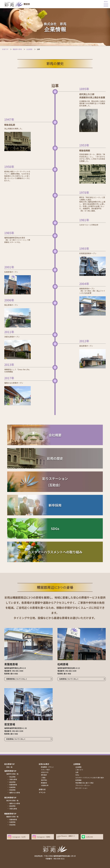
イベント (42, 792)
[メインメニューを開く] (106, 4)
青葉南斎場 (13, 785)
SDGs (77, 775)
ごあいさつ (79, 770)
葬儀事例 (44, 783)
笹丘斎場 (12, 777)
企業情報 (77, 764)
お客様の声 (45, 785)
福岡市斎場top (10, 771)
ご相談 (43, 778)
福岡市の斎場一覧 (12, 774)
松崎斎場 (12, 787)
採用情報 (78, 780)
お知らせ (42, 789)
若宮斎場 (12, 790)
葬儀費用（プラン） (48, 767)
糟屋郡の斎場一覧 (12, 817)
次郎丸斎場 (13, 779)
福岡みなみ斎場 (15, 793)
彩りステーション (81, 788)
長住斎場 (12, 782)
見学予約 (44, 780)
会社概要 (78, 767)
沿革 (77, 772)
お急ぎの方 (45, 772)
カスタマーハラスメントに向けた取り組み (90, 778)
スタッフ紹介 (45, 770)
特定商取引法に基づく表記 (84, 783)
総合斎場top (9, 764)
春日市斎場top (10, 798)
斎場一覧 (9, 767)
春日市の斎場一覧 (12, 801)
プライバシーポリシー (83, 785)
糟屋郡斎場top (10, 814)
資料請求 (44, 775)
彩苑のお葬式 (44, 764)
